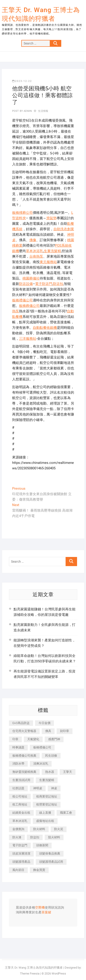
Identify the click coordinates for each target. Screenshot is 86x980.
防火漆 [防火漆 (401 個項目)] (17, 837)
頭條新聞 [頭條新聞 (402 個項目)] (42, 845)
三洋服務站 (28, 339)
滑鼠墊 (51, 218)
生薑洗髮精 (52, 251)
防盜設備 (26, 284)
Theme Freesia (30, 973)
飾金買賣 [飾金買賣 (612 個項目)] (39, 870)
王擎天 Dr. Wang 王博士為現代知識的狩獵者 (41, 14)
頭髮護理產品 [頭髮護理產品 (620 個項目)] (21, 862)
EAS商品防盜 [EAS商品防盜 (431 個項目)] (21, 723)
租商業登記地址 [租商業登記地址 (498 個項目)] (47, 796)
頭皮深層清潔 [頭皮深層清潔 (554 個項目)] (21, 853)
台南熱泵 (36, 256)
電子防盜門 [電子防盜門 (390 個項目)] (20, 845)
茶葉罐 (46, 912)
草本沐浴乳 (35, 251)
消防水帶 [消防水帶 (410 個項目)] (18, 764)
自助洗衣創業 (64, 229)
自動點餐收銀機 (45, 328)
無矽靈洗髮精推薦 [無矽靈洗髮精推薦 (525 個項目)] (24, 772)
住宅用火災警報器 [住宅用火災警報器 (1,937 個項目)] (24, 731)
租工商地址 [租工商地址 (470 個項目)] (20, 804)
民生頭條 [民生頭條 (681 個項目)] (51, 756)
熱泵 (16, 311)
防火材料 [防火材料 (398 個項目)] (39, 829)
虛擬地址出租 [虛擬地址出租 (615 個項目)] (45, 821)
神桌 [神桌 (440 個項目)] (54, 788)
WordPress (59, 973)
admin (27, 111)
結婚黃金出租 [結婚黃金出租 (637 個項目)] (21, 813)
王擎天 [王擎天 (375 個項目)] (68, 772)
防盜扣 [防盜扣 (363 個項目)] (35, 837)
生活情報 (43, 111)
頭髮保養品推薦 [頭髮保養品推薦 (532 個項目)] (50, 853)
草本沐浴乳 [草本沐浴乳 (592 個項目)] (20, 821)
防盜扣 (58, 284)
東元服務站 (48, 262)
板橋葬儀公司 (29, 306)
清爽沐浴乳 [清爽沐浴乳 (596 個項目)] (41, 764)
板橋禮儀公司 (22, 300)
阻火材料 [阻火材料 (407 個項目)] (54, 837)
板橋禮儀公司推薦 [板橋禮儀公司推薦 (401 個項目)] (24, 756)
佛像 (33, 240)
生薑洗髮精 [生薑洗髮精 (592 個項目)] (47, 780)
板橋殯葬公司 (22, 213)
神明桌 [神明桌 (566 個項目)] (38, 788)
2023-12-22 (22, 81)
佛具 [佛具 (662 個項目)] (48, 731)
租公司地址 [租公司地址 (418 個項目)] (20, 796)
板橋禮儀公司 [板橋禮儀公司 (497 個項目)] (42, 747)
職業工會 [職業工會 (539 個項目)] (66, 813)
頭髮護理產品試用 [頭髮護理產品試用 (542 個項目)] (51, 862)
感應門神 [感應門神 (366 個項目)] (54, 739)
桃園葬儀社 (31, 278)
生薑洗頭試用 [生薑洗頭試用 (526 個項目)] (21, 780)
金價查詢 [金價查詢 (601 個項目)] (18, 829)
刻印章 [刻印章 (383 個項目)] (65, 731)
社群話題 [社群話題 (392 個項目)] (18, 788)
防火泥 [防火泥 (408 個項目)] (59, 829)
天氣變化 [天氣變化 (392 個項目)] (33, 739)
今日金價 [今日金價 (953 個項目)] (44, 723)
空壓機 (40, 908)
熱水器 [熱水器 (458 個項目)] (50, 772)
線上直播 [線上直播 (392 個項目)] (45, 813)
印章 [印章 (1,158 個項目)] (15, 739)
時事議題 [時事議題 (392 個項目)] (18, 747)
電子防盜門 (44, 284)
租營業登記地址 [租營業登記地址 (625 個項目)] (47, 804)
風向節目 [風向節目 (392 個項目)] (18, 870)
